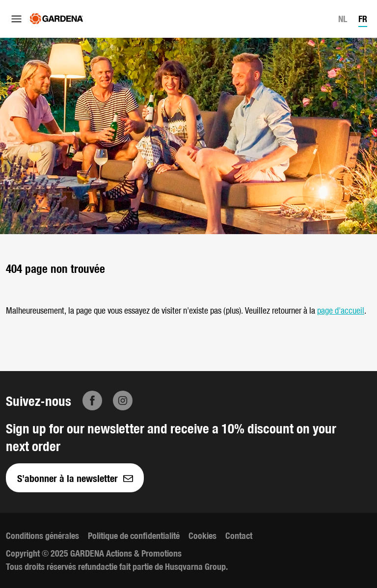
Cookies (202, 535)
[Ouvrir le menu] (16, 19)
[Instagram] (123, 401)
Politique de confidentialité (134, 535)
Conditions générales (42, 535)
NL (343, 18)
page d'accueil (341, 310)
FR (363, 18)
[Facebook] (92, 401)
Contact (239, 535)
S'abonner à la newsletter (75, 478)
